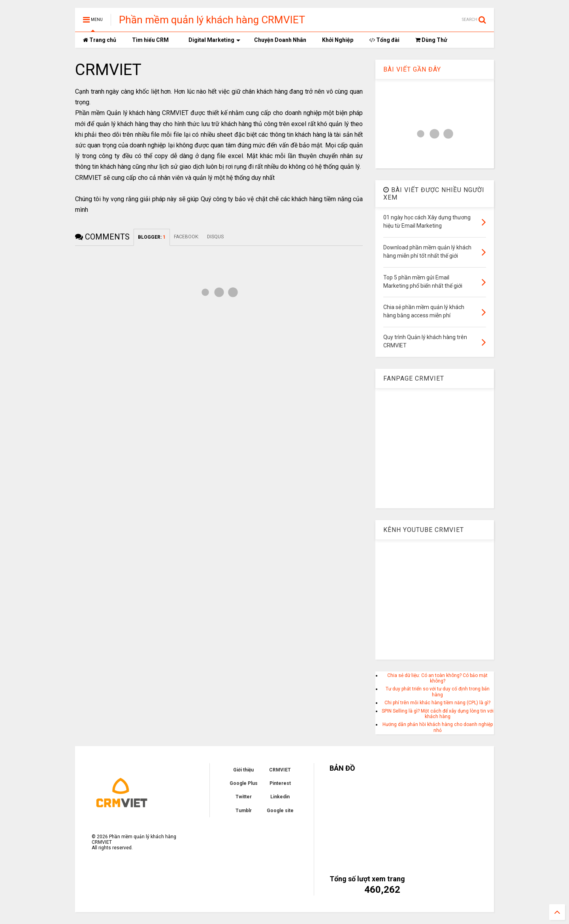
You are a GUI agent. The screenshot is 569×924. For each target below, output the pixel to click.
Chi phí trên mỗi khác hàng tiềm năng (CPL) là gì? (437, 703)
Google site (280, 811)
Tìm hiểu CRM (150, 40)
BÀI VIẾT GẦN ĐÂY (412, 69)
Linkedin (280, 797)
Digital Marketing (214, 40)
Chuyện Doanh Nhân (280, 40)
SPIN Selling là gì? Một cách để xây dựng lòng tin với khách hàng (438, 714)
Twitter (244, 797)
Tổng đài (384, 40)
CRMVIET (280, 770)
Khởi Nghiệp (338, 40)
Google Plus (244, 783)
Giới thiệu (243, 770)
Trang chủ (100, 40)
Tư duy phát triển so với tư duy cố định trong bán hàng (438, 692)
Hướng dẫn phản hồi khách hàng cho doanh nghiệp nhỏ (438, 727)
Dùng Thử (431, 40)
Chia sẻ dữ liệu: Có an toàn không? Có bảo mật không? (437, 678)
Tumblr (244, 811)
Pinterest (280, 783)
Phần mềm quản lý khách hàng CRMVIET (212, 20)
